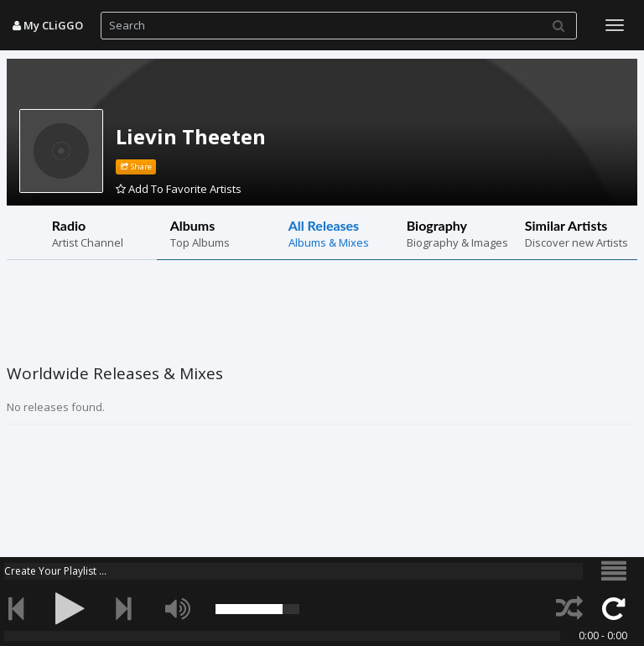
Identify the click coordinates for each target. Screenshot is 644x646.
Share (136, 167)
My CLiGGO (48, 25)
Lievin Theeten (191, 136)
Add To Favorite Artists (179, 189)
